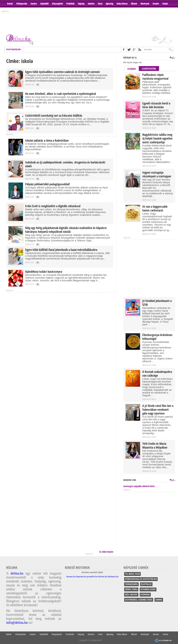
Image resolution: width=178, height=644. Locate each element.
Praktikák (70, 4)
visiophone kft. (96, 640)
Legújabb (132, 69)
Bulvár (10, 4)
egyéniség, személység (139, 600)
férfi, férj (131, 589)
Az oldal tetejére (106, 552)
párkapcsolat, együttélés (141, 579)
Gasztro (34, 4)
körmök (145, 595)
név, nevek (131, 595)
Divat (100, 4)
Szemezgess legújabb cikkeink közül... (140, 486)
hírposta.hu (81, 576)
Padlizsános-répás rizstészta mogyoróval (155, 77)
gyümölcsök (148, 589)
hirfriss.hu (103, 576)
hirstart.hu (71, 576)
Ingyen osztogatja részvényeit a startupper (157, 174)
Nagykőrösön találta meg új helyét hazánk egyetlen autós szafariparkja (157, 139)
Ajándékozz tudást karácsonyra (44, 272)
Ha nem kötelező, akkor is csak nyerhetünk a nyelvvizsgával (61, 94)
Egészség (109, 4)
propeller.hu (92, 576)
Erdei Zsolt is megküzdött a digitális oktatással (53, 206)
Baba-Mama (122, 4)
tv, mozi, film (132, 574)
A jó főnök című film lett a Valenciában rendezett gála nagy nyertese (158, 410)
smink (159, 600)
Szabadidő (44, 4)
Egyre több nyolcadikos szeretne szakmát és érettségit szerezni (62, 72)
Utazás (165, 4)
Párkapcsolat (22, 4)
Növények (145, 4)
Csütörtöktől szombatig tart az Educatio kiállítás (54, 116)
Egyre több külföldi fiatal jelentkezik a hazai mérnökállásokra (61, 250)
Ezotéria (91, 4)
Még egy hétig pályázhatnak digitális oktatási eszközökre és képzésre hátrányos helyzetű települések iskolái (66, 230)
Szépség (81, 4)
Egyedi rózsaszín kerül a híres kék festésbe (156, 105)
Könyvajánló (57, 4)
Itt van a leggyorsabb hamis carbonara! (155, 209)
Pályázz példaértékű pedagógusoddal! (48, 184)
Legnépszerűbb (149, 69)
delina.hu (17, 573)
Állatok (134, 4)
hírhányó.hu (113, 576)
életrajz (146, 584)
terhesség (131, 584)
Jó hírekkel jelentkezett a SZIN (157, 303)
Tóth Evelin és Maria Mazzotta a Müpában (155, 446)
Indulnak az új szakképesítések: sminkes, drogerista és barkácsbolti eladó (65, 164)
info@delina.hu (17, 622)
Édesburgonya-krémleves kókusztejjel (157, 337)
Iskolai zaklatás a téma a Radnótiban (47, 141)
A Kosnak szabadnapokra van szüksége (157, 374)
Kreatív (156, 4)
